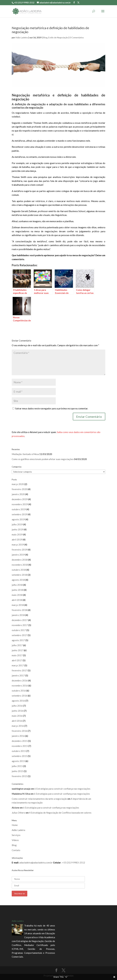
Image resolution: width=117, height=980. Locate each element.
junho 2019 (18, 529)
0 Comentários (77, 37)
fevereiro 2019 (19, 550)
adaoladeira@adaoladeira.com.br (36, 863)
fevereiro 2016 (19, 731)
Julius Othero (19, 813)
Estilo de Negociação (58, 37)
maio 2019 (17, 534)
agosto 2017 (18, 640)
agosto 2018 (18, 580)
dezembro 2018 (20, 560)
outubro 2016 (19, 691)
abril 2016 (17, 721)
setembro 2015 (19, 756)
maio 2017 (17, 655)
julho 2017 (17, 645)
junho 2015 (18, 771)
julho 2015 (17, 766)
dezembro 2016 (20, 680)
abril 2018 (17, 600)
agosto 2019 (18, 519)
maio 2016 (17, 716)
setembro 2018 (19, 575)
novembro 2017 (20, 625)
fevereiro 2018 (19, 610)
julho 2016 (17, 706)
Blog (45, 37)
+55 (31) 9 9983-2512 (74, 863)
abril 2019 (17, 540)
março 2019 (18, 545)
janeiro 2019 (18, 555)
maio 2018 (17, 595)
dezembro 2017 (20, 620)
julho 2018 (17, 585)
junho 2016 (18, 711)
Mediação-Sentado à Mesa (25, 454)
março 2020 (18, 484)
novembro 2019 (20, 504)
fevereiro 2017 (19, 670)
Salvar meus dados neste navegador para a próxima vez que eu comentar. (52, 408)
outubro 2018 (19, 570)
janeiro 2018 (18, 615)
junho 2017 (18, 650)
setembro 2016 (19, 696)
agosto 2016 (18, 701)
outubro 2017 (19, 630)
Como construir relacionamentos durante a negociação (39, 799)
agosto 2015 (18, 761)
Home (15, 825)
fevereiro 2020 (19, 489)
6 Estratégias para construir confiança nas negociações (62, 789)
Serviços (16, 835)
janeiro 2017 (18, 675)
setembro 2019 (19, 514)
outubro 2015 (19, 751)
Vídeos (15, 840)
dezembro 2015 (20, 741)
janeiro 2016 (18, 736)
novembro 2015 (20, 746)
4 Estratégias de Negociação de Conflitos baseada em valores (60, 813)
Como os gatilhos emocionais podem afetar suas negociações (43, 459)
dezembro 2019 (20, 499)
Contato (16, 850)
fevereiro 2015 (19, 776)
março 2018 (18, 605)
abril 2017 (17, 660)
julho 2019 (17, 524)
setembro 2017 (19, 635)
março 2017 (18, 665)
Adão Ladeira (22, 37)
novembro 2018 (20, 565)
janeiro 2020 (18, 494)
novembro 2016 (20, 686)
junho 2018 (18, 590)
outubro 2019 (19, 509)
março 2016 (18, 726)
